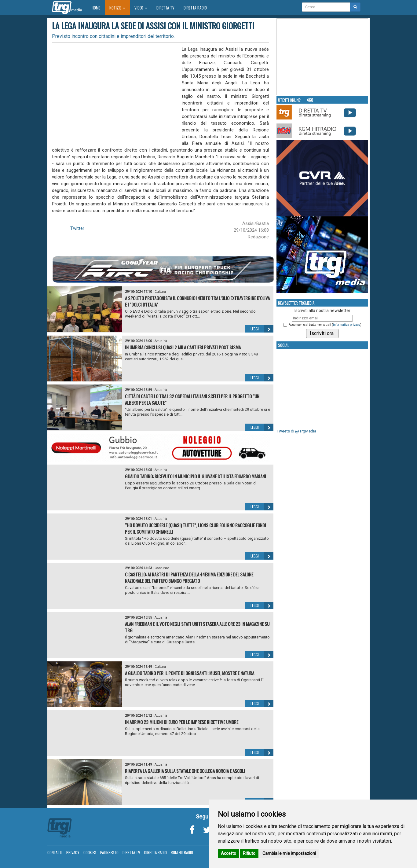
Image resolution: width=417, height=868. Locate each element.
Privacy (73, 852)
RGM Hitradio (182, 852)
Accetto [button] (229, 853)
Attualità (161, 341)
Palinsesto (109, 852)
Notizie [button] (117, 8)
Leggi (262, 329)
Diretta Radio (195, 8)
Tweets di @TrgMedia (296, 431)
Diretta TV (165, 8)
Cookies (90, 852)
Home (98, 7)
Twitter (77, 228)
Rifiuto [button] (249, 853)
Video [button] (141, 8)
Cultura (160, 292)
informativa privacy (347, 325)
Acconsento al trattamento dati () (325, 325)
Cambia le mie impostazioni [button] (289, 853)
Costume (162, 568)
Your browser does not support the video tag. (323, 57)
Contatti (55, 852)
